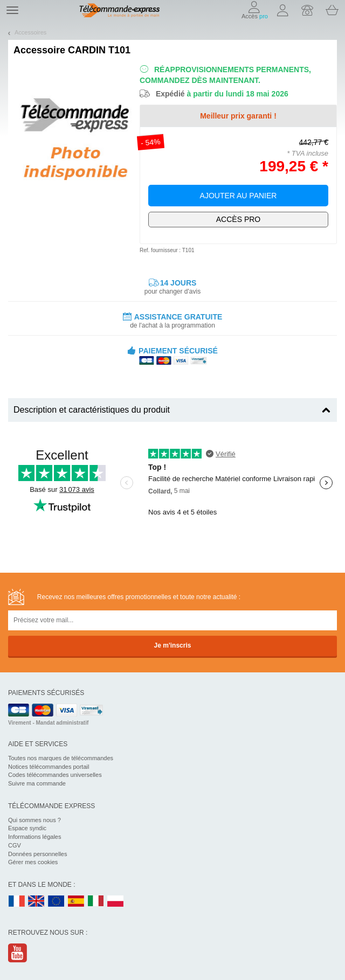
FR (17, 902)
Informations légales (34, 837)
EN (57, 902)
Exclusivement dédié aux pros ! (238, 220)
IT (96, 902)
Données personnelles (37, 854)
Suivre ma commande (37, 783)
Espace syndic (27, 828)
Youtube (18, 953)
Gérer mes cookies (33, 862)
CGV (15, 845)
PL (116, 902)
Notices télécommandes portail (49, 767)
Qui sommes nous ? (34, 820)
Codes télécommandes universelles (55, 775)
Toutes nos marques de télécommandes (61, 758)
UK (37, 902)
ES (76, 902)
